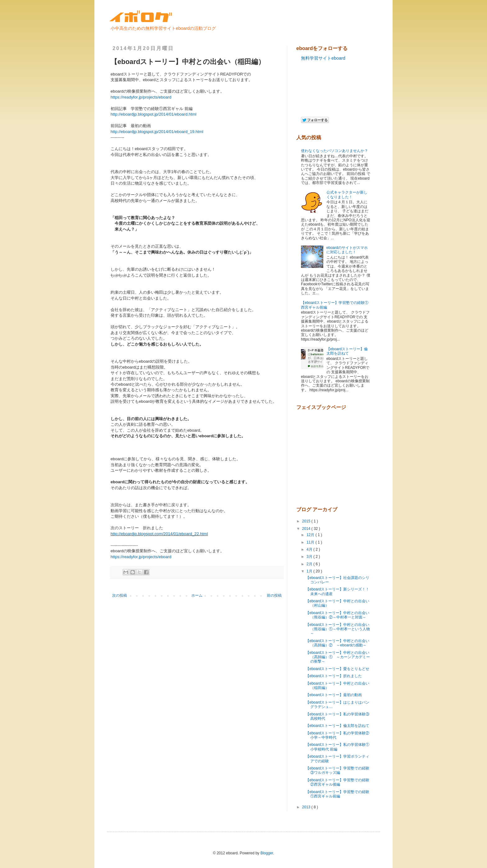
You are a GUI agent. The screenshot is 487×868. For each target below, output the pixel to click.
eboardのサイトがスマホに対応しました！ (347, 250)
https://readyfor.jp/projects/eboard (141, 97)
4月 (310, 549)
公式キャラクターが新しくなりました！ (347, 195)
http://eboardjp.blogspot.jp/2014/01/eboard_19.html (157, 132)
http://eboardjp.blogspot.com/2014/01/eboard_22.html (159, 534)
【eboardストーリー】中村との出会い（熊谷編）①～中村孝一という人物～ (338, 629)
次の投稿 (120, 595)
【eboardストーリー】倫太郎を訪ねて (347, 351)
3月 (310, 557)
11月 (311, 542)
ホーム (197, 595)
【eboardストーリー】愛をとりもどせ (337, 669)
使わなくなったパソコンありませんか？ (335, 151)
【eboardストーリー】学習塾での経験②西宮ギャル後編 (337, 782)
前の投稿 (274, 595)
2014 (307, 529)
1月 (310, 571)
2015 (307, 521)
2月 (310, 564)
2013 (307, 807)
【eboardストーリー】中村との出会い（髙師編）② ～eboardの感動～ (337, 643)
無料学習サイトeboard (323, 58)
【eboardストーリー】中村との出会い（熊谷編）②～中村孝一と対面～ (337, 615)
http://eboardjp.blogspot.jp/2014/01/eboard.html (153, 114)
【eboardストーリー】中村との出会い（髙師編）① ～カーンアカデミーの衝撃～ (338, 657)
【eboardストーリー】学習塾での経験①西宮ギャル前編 (337, 794)
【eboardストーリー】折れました (334, 676)
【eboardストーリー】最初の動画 (334, 695)
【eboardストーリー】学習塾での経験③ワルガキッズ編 (337, 770)
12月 (311, 535)
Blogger (267, 853)
